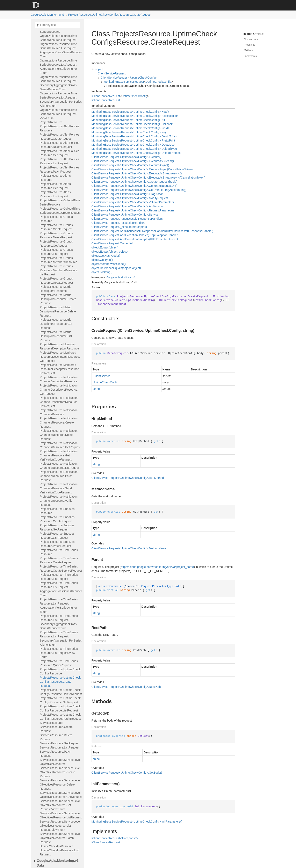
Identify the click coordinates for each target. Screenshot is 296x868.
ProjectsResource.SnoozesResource (57, 511)
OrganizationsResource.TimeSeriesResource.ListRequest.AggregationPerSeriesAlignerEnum (59, 67)
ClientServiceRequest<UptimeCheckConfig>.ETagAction (128, 194)
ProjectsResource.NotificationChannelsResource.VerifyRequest (59, 501)
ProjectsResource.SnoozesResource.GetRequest (57, 527)
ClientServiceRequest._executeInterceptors (119, 227)
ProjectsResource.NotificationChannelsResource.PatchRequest (59, 476)
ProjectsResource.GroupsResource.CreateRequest (56, 227)
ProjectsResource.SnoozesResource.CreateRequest (57, 519)
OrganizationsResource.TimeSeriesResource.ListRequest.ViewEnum (59, 114)
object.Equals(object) (105, 247)
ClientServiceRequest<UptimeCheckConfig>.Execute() (126, 157)
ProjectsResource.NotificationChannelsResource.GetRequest (60, 445)
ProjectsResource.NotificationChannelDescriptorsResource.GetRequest (59, 390)
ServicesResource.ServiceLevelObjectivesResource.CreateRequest (60, 772)
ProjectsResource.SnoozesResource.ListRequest (57, 536)
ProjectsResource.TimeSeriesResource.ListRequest (59, 577)
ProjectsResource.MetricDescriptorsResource (56, 289)
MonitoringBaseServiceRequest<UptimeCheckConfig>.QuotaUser (134, 145)
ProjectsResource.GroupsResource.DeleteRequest (56, 235)
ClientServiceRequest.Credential (112, 243)
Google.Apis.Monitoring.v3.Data (58, 863)
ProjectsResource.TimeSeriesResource (59, 552)
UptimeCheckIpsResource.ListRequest (59, 852)
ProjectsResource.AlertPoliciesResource (60, 128)
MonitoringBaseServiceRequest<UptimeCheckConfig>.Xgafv (130, 112)
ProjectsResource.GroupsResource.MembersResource (59, 260)
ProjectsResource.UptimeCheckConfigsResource (60, 671)
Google (111, 277)
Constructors (251, 39)
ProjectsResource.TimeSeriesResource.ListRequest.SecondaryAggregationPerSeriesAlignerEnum (61, 638)
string (96, 389)
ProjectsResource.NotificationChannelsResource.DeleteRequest (59, 435)
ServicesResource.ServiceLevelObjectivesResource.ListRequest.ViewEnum (60, 826)
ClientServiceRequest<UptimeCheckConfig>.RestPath (126, 687)
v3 (134, 277)
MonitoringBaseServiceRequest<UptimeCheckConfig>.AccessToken (135, 116)
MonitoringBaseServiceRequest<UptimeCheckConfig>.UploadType (134, 149)
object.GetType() (102, 260)
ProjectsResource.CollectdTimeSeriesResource (60, 202)
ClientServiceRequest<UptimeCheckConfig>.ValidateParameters (133, 202)
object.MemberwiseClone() (109, 264)
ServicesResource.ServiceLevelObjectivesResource (60, 762)
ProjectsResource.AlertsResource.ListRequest (55, 194)
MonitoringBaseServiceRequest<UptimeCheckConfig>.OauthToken (134, 136)
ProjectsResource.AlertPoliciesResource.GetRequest (60, 153)
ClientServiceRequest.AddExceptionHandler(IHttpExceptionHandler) (135, 235)
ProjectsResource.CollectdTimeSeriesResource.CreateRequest (60, 211)
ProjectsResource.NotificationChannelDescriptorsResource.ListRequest (59, 402)
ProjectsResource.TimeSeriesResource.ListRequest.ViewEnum (59, 653)
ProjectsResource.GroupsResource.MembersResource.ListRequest (59, 270)
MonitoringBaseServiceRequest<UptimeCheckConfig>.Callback (132, 124)
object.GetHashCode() (106, 256)
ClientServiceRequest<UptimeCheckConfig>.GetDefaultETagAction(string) (139, 190)
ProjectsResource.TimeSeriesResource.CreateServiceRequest (61, 569)
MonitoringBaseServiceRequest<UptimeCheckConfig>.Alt (128, 120)
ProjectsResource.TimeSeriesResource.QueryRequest (59, 663)
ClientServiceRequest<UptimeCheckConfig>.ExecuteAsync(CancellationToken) (142, 169)
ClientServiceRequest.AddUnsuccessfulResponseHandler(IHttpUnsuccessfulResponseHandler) (153, 231)
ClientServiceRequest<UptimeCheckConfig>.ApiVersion (127, 206)
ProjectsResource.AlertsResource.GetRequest (55, 186)
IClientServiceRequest (106, 96)
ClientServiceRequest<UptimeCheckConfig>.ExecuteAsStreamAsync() (137, 173)
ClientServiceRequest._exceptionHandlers (118, 223)
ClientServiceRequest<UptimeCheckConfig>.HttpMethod (128, 478)
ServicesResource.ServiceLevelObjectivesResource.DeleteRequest (60, 784)
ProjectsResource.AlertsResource (55, 178)
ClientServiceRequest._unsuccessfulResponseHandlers (127, 219)
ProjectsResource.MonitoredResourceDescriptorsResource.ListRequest (60, 369)
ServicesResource (52, 723)
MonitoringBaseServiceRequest (124, 82)
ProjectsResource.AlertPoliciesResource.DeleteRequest (60, 145)
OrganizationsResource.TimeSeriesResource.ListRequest (59, 38)
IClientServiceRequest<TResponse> (115, 838)
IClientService (102, 376)
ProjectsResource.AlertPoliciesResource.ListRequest (60, 161)
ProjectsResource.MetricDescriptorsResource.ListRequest (56, 336)
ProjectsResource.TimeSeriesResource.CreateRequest (59, 560)
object (99, 69)
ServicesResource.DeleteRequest (56, 737)
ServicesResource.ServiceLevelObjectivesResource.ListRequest (61, 815)
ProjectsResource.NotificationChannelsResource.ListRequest (60, 466)
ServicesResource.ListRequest (60, 747)
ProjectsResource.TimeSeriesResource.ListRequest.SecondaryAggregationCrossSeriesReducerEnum (59, 622)
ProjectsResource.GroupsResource (56, 219)
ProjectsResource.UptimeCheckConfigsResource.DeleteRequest (61, 692)
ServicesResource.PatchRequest (56, 754)
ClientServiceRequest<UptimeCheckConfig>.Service (125, 215)
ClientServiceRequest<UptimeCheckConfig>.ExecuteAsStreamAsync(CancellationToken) (148, 178)
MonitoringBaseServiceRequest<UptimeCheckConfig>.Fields (130, 128)
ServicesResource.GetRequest (60, 743)
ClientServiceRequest (112, 73)
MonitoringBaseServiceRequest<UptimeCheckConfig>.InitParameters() (137, 822)
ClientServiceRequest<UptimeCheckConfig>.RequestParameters (133, 210)
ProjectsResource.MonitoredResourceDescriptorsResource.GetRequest (60, 357)
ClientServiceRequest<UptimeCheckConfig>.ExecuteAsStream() (133, 161)
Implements (250, 56)
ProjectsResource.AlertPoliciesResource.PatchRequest (60, 169)
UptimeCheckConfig (143, 78)
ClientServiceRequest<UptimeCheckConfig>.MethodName (129, 548)
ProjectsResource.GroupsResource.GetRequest (56, 244)
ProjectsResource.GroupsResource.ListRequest (56, 252)
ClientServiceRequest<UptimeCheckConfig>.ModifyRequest (130, 198)
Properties (250, 45)
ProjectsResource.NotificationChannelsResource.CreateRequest (59, 422)
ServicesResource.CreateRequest (56, 729)
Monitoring (127, 277)
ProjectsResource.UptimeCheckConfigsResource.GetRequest (60, 700)
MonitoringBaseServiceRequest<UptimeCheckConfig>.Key (129, 132)
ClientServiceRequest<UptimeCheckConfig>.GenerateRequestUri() (134, 186)
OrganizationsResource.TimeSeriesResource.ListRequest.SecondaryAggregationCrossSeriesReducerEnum (59, 83)
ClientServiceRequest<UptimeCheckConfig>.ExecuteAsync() (130, 165)
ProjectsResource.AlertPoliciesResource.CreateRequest (60, 137)
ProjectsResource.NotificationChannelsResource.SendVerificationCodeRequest (59, 488)
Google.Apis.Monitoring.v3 (48, 15)
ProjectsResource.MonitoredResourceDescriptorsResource (60, 346)
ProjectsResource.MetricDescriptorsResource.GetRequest (56, 324)
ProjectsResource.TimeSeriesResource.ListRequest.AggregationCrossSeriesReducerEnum (61, 589)
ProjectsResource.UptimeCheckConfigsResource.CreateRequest (110, 15)
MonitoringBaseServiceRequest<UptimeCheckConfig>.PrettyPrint (133, 140)
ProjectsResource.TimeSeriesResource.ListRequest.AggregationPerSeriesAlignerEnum (59, 606)
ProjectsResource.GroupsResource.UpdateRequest (56, 281)
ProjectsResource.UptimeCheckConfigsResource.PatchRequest (60, 717)
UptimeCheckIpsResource (57, 846)
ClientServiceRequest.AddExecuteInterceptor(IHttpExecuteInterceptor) (136, 239)
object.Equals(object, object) (110, 252)
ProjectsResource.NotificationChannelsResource (59, 412)
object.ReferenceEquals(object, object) (116, 268)
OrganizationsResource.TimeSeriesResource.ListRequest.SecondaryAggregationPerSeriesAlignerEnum (61, 100)
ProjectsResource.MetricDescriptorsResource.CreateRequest (58, 299)
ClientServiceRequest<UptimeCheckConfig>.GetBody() (127, 773)
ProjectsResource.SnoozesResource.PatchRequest (57, 544)
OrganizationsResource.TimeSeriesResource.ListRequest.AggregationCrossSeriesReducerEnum (61, 50)
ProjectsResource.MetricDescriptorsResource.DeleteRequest (58, 311)
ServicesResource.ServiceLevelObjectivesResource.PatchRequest (60, 838)
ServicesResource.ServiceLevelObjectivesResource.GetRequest (61, 795)
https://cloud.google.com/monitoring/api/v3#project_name (157, 567)
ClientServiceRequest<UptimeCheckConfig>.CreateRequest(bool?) (134, 182)
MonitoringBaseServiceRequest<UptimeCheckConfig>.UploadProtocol (136, 153)
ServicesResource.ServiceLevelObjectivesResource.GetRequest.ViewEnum (60, 805)
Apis (118, 277)
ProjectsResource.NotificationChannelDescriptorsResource (59, 379)
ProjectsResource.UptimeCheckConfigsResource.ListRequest (60, 708)
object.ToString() (102, 272)
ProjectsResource (51, 122)
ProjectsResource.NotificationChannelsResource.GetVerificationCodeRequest (59, 455)
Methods (249, 50)
